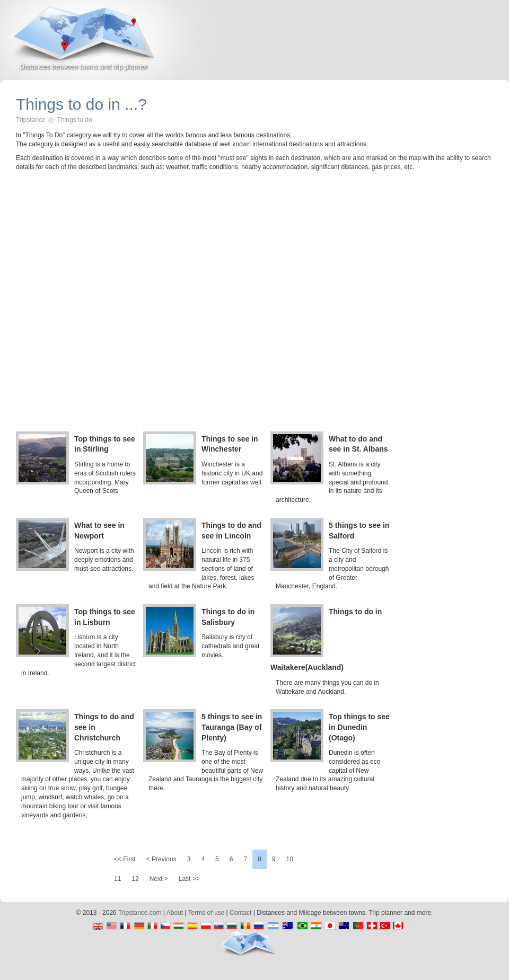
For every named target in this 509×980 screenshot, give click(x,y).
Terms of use (207, 913)
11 (117, 879)
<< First (125, 859)
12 (135, 879)
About (175, 913)
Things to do (75, 120)
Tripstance (31, 120)
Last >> (189, 879)
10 (290, 859)
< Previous (161, 859)
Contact (240, 913)
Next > (159, 879)
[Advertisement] (385, 45)
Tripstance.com (140, 913)
